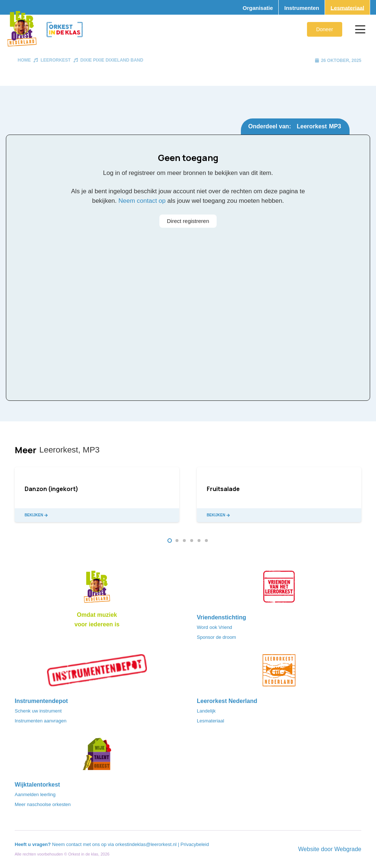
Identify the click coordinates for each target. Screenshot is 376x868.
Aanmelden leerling (35, 794)
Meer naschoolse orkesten (43, 804)
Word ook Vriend (214, 627)
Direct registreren (188, 221)
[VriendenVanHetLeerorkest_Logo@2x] (279, 589)
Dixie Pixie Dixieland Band (112, 60)
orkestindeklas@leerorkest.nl (146, 844)
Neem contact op (142, 201)
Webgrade (348, 849)
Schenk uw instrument (38, 711)
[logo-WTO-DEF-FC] (97, 756)
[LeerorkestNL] (279, 673)
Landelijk (206, 711)
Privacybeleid (195, 844)
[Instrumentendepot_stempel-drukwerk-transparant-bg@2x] (97, 673)
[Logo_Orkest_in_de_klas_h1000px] (65, 30)
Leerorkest (55, 60)
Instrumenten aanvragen (41, 721)
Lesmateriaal (210, 721)
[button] (360, 29)
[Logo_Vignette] (22, 29)
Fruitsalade (223, 489)
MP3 (335, 126)
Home (24, 60)
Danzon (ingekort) (51, 489)
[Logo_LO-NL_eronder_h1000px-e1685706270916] (97, 589)
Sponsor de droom (216, 637)
